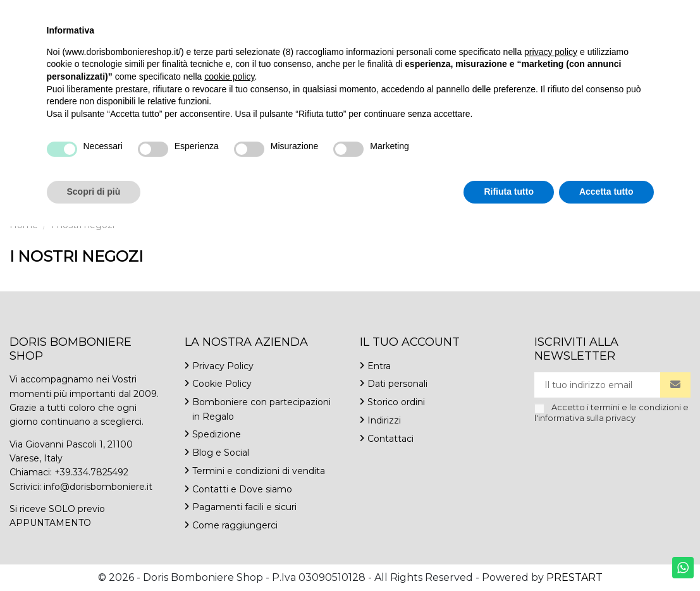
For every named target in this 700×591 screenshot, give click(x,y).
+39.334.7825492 (44, 12)
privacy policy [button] (551, 417)
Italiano (642, 12)
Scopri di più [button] (94, 556)
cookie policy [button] (229, 441)
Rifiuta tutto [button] (509, 556)
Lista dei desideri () (634, 26)
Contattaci (231, 12)
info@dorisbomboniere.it (144, 12)
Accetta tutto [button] (606, 556)
